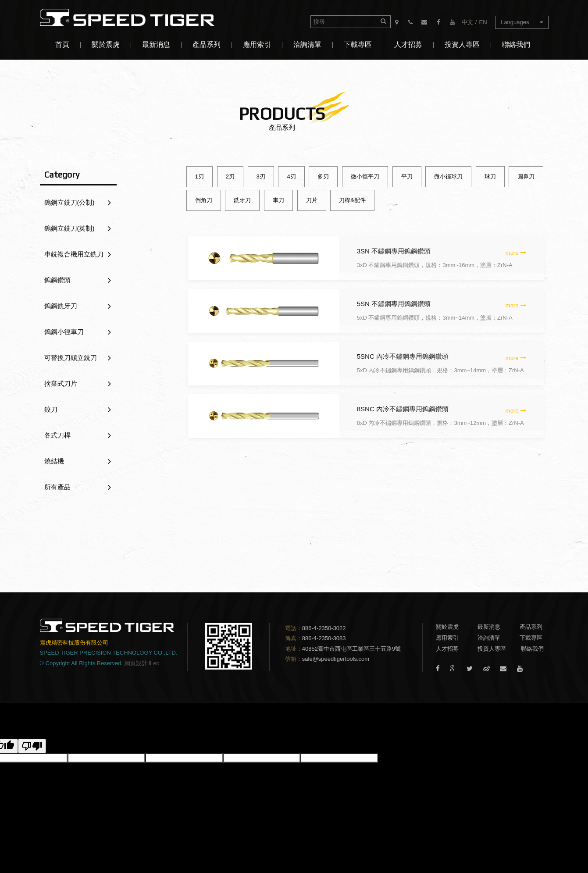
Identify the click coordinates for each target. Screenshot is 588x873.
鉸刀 (78, 410)
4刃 (291, 176)
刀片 (312, 200)
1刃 (200, 176)
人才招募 (408, 45)
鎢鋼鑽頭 (78, 280)
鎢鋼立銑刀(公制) (78, 203)
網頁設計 (136, 663)
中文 (467, 22)
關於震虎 (106, 45)
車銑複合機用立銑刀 (78, 254)
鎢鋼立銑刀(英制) (78, 228)
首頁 (62, 45)
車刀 (278, 200)
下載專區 (358, 45)
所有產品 (78, 487)
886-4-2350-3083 (324, 638)
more (516, 253)
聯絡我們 (516, 45)
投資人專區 (462, 45)
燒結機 (78, 461)
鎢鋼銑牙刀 (78, 306)
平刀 (407, 176)
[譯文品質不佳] (32, 746)
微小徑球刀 (448, 176)
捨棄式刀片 (78, 384)
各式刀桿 (78, 435)
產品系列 (207, 45)
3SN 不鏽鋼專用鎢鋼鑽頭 (394, 251)
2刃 (230, 176)
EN (483, 22)
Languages (522, 22)
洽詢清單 (307, 45)
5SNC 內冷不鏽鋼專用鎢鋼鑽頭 (403, 356)
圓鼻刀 (526, 176)
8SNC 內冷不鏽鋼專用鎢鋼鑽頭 (403, 409)
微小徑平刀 (365, 176)
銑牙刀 (242, 200)
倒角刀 (204, 200)
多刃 (323, 176)
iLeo (154, 663)
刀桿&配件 (352, 200)
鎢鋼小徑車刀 (78, 332)
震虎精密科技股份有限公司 (134, 17)
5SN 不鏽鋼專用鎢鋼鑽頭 (394, 304)
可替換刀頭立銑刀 (78, 358)
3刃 (261, 176)
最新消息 (156, 45)
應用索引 (257, 45)
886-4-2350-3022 (324, 628)
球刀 (490, 176)
